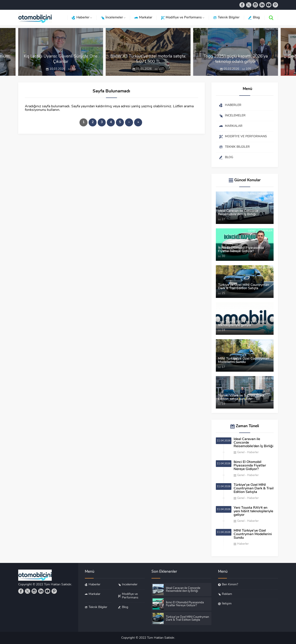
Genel (252, 194)
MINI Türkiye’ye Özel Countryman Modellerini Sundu (244, 361)
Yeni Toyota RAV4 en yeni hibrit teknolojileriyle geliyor (242, 324)
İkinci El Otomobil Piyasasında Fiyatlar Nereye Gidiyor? (241, 250)
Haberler (266, 194)
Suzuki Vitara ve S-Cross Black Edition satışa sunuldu (241, 397)
